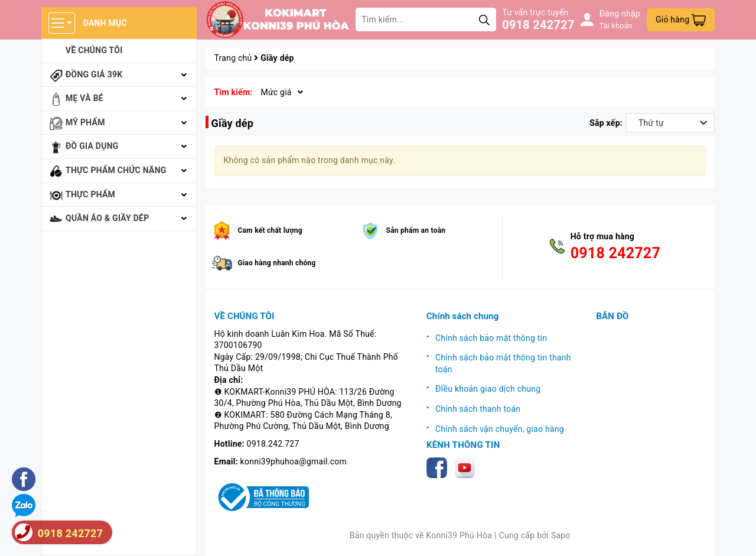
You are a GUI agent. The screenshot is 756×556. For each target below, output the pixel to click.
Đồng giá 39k (94, 74)
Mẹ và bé (84, 98)
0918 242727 (538, 25)
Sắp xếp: (606, 123)
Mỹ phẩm (85, 122)
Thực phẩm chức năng (116, 170)
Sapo (561, 535)
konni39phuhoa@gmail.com (294, 461)
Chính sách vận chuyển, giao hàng (500, 429)
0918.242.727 (273, 444)
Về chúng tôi (94, 50)
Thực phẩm (90, 194)
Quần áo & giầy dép (107, 218)
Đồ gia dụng (92, 146)
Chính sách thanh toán (478, 409)
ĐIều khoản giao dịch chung (488, 389)
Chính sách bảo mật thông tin (491, 338)
